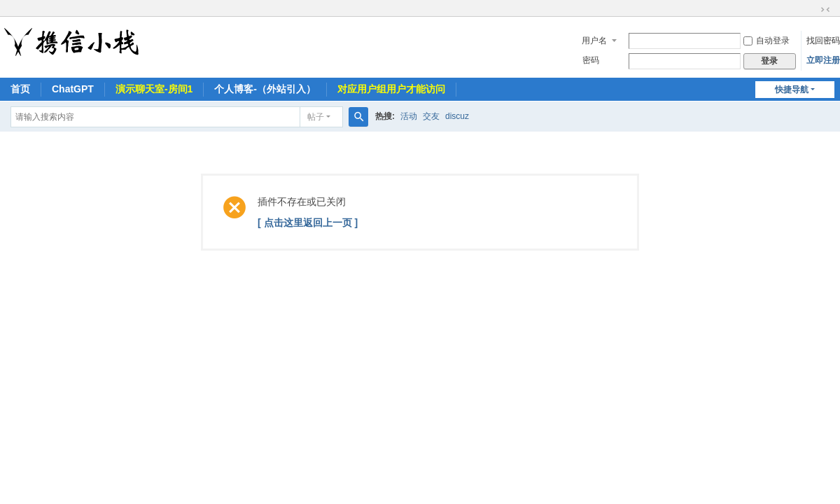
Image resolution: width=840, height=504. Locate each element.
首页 (20, 89)
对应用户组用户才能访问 (391, 89)
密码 (591, 60)
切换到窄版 (825, 10)
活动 (409, 116)
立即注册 (823, 60)
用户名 (594, 41)
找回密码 (823, 41)
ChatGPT (73, 89)
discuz (457, 116)
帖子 (316, 117)
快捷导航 (792, 90)
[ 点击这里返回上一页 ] (308, 223)
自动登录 (766, 41)
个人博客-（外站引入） (265, 89)
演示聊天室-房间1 (154, 89)
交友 (431, 116)
